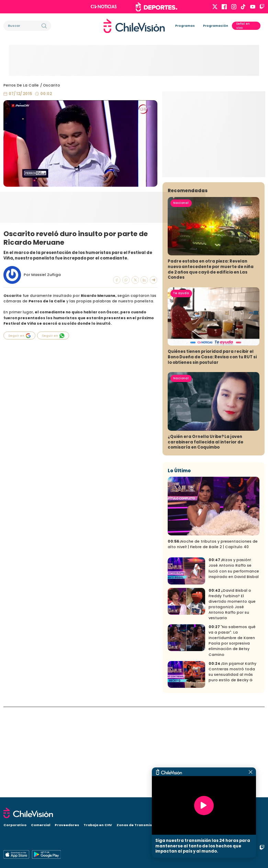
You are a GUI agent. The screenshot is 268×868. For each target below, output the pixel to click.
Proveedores (67, 825)
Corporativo (15, 825)
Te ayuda (181, 384)
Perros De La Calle (21, 85)
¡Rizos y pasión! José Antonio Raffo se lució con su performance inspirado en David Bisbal (234, 659)
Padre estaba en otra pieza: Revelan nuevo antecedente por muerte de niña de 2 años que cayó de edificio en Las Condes (211, 360)
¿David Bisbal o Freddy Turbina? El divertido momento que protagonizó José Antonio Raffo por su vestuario (232, 695)
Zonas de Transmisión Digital (144, 825)
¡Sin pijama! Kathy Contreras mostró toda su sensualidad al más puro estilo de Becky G (232, 762)
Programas (185, 26)
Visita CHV (185, 825)
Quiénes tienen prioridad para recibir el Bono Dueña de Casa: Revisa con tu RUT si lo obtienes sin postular (212, 447)
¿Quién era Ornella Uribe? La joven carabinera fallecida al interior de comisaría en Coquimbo (205, 532)
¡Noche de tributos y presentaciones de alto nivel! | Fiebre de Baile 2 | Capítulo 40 (213, 634)
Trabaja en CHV (98, 825)
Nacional (181, 293)
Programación (216, 26)
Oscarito (52, 85)
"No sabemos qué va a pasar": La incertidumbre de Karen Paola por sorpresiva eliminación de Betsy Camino (232, 731)
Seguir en (20, 336)
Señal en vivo (243, 26)
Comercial (41, 825)
